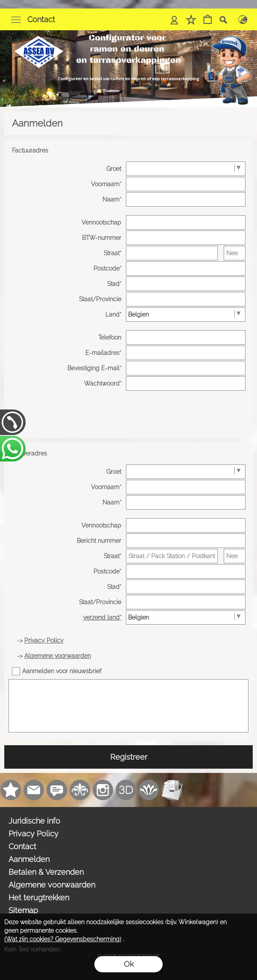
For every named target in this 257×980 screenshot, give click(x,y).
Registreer (129, 757)
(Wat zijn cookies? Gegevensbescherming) (63, 939)
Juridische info (34, 821)
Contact (41, 19)
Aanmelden (29, 859)
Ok (129, 964)
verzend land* (102, 617)
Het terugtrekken (39, 898)
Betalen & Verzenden (46, 872)
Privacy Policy (34, 834)
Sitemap (23, 910)
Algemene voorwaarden (52, 885)
